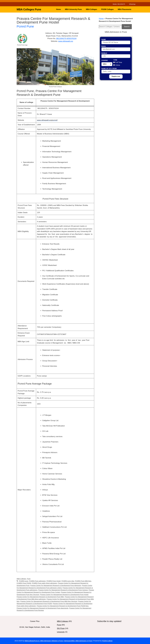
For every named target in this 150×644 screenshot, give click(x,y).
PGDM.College (107, 641)
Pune (29, 579)
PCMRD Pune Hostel (54, 581)
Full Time (119, 62)
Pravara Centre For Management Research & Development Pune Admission (56, 586)
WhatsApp (132, 4)
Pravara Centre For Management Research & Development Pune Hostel (64, 595)
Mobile (104, 53)
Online (118, 65)
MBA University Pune (73, 9)
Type (115, 60)
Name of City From (109, 69)
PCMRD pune (24, 581)
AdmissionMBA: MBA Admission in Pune (78, 641)
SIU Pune (61, 628)
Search (127, 27)
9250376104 (72, 38)
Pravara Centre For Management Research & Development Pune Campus (63, 590)
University (61, 632)
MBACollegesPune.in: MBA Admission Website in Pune (44, 641)
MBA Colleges (92, 9)
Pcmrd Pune (25, 26)
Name (104, 39)
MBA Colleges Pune (29, 9)
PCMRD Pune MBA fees (83, 581)
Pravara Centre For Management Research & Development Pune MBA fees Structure (49, 601)
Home (58, 9)
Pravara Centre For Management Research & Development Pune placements (42, 608)
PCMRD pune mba (68, 581)
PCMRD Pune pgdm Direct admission (44, 583)
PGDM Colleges (107, 9)
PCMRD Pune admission (37, 581)
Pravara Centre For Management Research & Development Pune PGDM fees (63, 606)
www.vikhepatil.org (66, 41)
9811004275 (61, 38)
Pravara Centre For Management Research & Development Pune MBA (40, 597)
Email (104, 46)
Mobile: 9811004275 (119, 4)
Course (105, 60)
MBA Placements (125, 9)
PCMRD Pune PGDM (24, 583)
